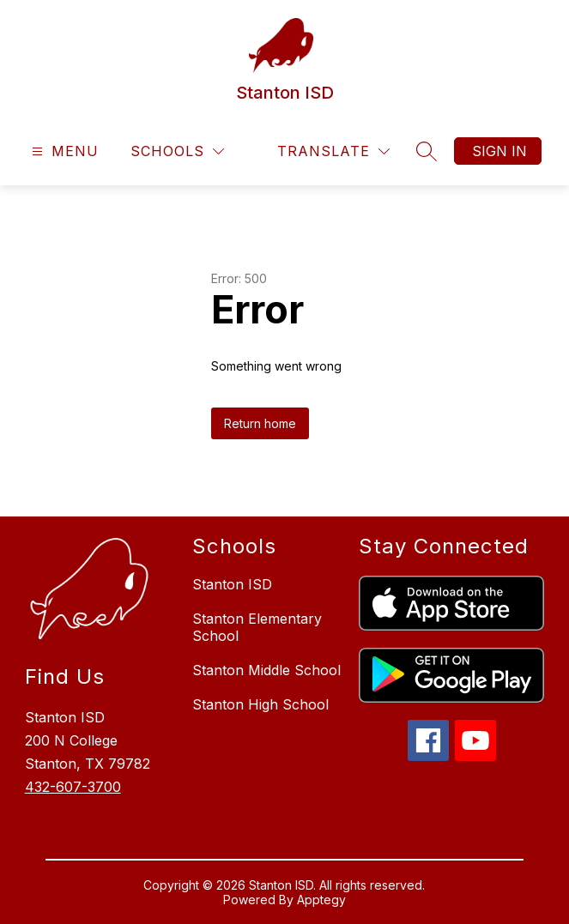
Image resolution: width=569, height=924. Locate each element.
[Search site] (427, 151)
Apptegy (321, 900)
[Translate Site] (333, 151)
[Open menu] (63, 151)
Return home (260, 423)
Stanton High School (260, 704)
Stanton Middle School (266, 670)
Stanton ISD (232, 584)
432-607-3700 (73, 787)
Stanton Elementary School (257, 627)
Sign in (499, 151)
